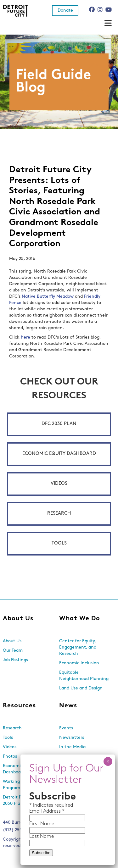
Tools (59, 543)
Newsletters (72, 738)
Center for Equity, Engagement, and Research (78, 647)
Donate (65, 11)
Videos (59, 484)
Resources (19, 706)
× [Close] (108, 761)
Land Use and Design (81, 688)
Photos (10, 757)
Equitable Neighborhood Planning (84, 676)
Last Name (42, 837)
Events (66, 728)
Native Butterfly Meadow (48, 297)
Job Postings (15, 660)
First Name (42, 824)
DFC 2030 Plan (59, 424)
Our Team (13, 651)
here (25, 337)
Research (59, 514)
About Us (18, 619)
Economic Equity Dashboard (59, 454)
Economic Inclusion (79, 663)
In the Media (72, 747)
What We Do (80, 619)
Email (36, 811)
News (68, 706)
